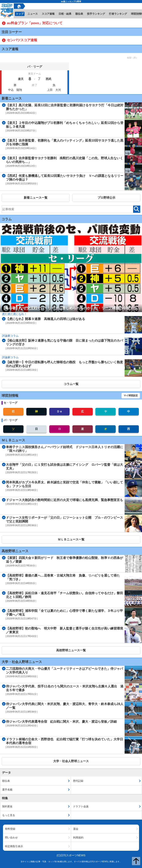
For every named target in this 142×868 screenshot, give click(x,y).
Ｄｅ (60, 411)
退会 (76, 829)
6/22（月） (133, 58)
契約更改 (7, 806)
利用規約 (78, 838)
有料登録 (10, 829)
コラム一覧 (71, 384)
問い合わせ (11, 838)
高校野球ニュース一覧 (71, 650)
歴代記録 (78, 781)
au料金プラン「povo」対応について (35, 23)
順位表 (6, 781)
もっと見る (9, 815)
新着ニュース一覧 (36, 198)
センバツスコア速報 (22, 40)
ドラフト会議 (81, 806)
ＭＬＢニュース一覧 (71, 539)
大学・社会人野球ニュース (71, 761)
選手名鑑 (7, 790)
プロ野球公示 (106, 198)
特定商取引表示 (14, 846)
